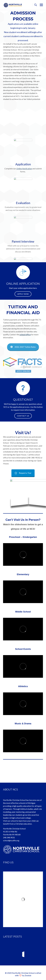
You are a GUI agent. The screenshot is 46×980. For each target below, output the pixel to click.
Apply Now (23, 294)
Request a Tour (23, 473)
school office (25, 334)
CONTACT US (23, 416)
